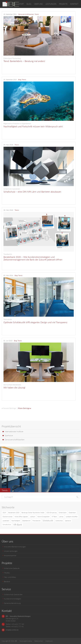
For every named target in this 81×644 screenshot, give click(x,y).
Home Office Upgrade (21, 517)
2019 (4, 513)
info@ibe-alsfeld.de (12, 630)
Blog (20, 80)
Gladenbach (72, 513)
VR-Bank (18, 525)
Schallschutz (59, 521)
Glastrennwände (7, 517)
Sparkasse (68, 521)
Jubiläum (33, 517)
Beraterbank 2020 (14, 513)
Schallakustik (48, 521)
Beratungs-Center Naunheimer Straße (33, 513)
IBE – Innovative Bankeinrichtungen (18, 616)
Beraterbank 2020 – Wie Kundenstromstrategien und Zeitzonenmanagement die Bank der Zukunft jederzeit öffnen (39, 257)
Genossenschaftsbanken (26, 14)
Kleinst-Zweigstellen (44, 517)
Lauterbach (6, 521)
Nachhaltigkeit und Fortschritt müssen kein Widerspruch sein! (39, 125)
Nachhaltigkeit (16, 521)
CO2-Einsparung (52, 513)
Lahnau (61, 517)
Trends (37, 14)
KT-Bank (54, 517)
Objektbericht (26, 521)
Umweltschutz (7, 525)
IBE (16, 641)
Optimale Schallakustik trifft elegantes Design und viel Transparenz (39, 321)
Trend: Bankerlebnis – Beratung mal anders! (39, 60)
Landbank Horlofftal (72, 517)
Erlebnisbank (63, 513)
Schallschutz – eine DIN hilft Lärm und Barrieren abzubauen (39, 190)
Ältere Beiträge (24, 408)
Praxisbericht (36, 521)
